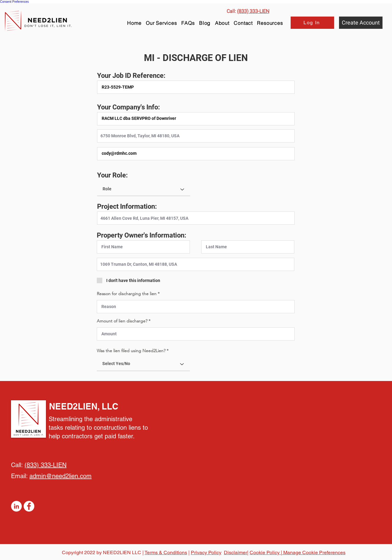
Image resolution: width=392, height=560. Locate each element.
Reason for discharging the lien (127, 294)
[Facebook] (29, 506)
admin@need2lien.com (60, 476)
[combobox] (196, 136)
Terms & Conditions (166, 552)
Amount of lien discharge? (123, 321)
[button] (270, 23)
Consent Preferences (14, 2)
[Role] (144, 189)
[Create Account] (361, 23)
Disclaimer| (236, 552)
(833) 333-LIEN (45, 465)
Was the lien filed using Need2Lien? (131, 351)
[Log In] (312, 23)
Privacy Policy (206, 552)
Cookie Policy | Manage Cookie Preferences (298, 552)
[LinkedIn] (16, 506)
